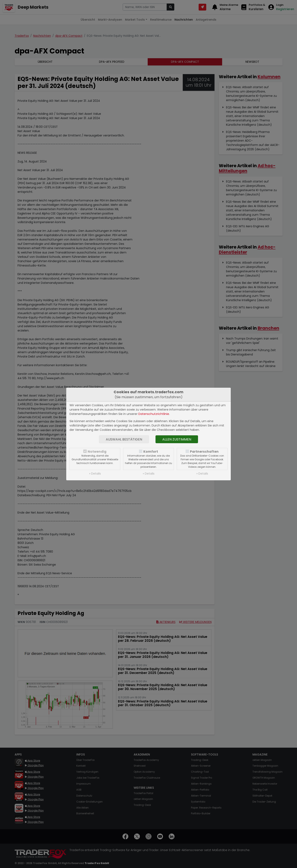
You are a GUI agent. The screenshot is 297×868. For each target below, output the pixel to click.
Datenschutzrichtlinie (154, 414)
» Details (95, 474)
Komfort (151, 452)
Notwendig (97, 452)
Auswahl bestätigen (124, 439)
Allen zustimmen (177, 439)
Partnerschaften (204, 452)
